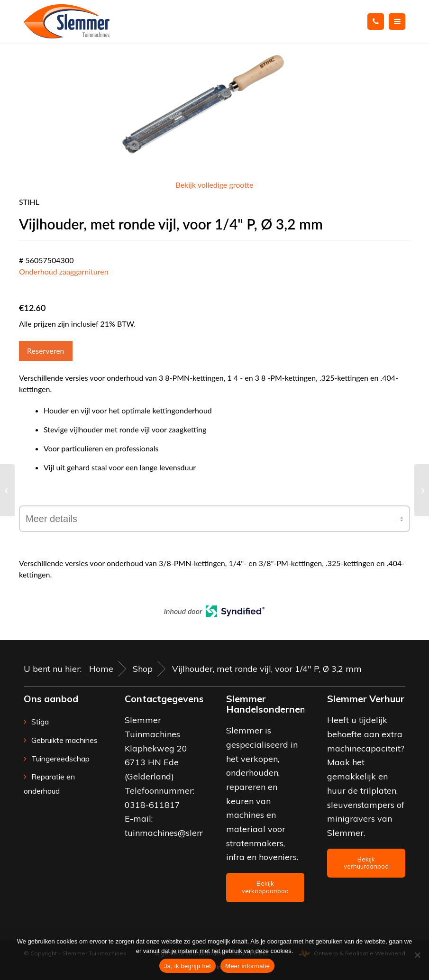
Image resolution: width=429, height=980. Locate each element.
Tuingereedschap (60, 759)
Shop (143, 669)
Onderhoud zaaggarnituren (64, 271)
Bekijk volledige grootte (214, 185)
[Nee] (417, 955)
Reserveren (46, 351)
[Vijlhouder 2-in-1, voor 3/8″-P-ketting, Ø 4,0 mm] (422, 490)
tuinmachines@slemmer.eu (178, 833)
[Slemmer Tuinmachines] (67, 21)
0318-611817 (152, 805)
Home (101, 669)
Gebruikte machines (64, 740)
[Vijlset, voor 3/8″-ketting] (7, 490)
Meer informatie (247, 966)
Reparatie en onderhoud (49, 784)
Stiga (40, 722)
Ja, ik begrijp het (187, 966)
